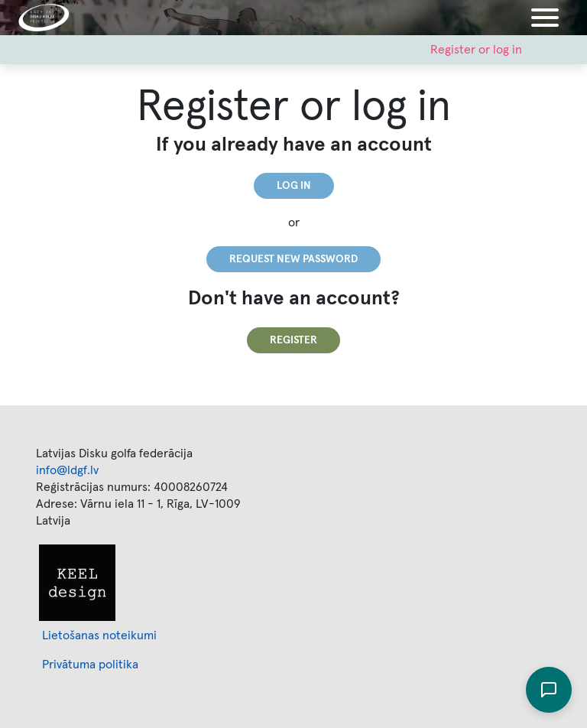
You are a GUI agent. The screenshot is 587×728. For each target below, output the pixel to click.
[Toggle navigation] (545, 18)
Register (293, 340)
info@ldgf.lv (67, 470)
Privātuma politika (90, 665)
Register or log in (476, 50)
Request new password (293, 259)
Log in (294, 186)
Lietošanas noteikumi (99, 635)
